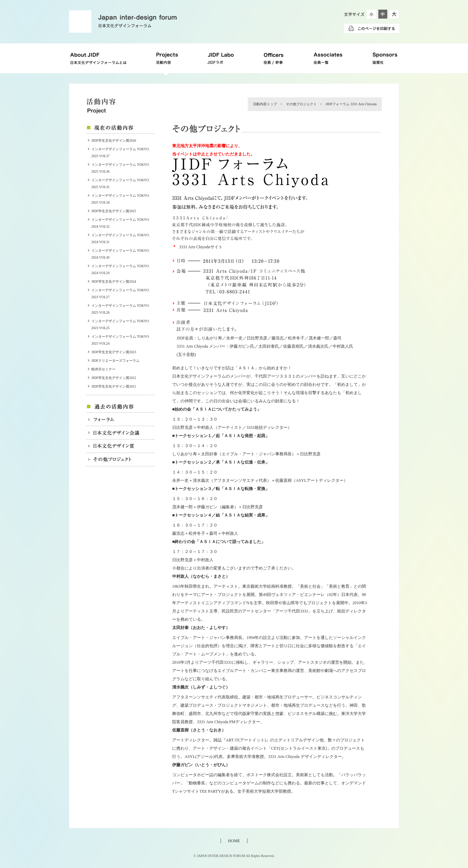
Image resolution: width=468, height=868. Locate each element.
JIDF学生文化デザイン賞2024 (114, 281)
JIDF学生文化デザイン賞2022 (114, 378)
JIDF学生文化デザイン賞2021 (114, 386)
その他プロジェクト (301, 104)
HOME (234, 841)
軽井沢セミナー (103, 369)
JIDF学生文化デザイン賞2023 (114, 352)
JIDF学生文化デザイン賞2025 (114, 211)
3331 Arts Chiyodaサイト (201, 247)
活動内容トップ (265, 104)
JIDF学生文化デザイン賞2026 (114, 140)
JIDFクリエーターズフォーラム (115, 361)
